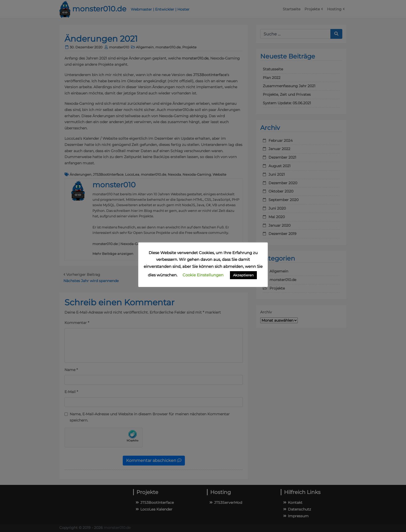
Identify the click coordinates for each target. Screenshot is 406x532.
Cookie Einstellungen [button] (203, 275)
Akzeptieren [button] (243, 275)
